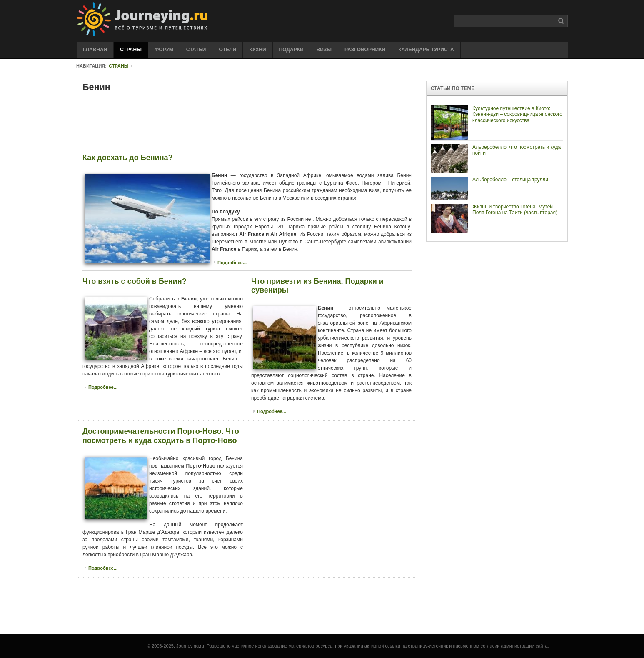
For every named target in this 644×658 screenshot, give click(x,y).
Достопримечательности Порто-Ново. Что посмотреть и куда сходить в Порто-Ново (161, 436)
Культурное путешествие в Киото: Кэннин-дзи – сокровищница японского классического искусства (517, 114)
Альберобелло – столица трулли (510, 180)
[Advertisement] (247, 122)
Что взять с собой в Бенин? (135, 281)
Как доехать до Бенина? (128, 158)
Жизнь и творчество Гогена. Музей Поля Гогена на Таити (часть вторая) (515, 210)
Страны (119, 66)
